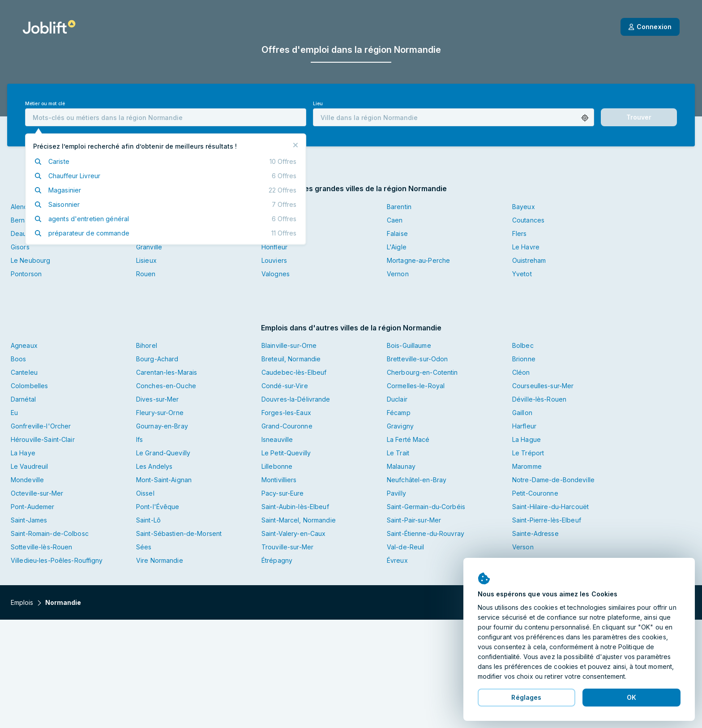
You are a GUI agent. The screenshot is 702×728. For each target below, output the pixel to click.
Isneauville (277, 439)
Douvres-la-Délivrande (296, 399)
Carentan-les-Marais (167, 372)
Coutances (528, 220)
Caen (395, 220)
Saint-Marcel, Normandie (299, 520)
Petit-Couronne (535, 493)
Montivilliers (279, 480)
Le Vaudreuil (29, 466)
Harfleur (524, 426)
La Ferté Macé (408, 439)
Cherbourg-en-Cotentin (422, 372)
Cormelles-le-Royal (416, 386)
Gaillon (522, 413)
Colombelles (29, 386)
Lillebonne (277, 466)
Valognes (276, 274)
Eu (14, 413)
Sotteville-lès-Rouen (41, 547)
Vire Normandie (160, 560)
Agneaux (24, 345)
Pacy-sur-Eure (283, 493)
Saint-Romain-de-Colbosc (50, 533)
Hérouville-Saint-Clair (43, 439)
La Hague (526, 439)
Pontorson (26, 274)
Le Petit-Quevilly (286, 453)
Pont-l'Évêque (158, 507)
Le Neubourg (30, 260)
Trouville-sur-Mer (287, 547)
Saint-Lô (148, 520)
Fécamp (399, 413)
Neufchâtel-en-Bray (417, 480)
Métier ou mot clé (45, 104)
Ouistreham (529, 260)
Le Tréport (528, 453)
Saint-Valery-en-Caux (293, 533)
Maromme (527, 466)
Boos (18, 359)
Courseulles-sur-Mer (543, 386)
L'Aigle (397, 247)
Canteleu (24, 372)
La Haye (23, 453)
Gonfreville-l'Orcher (41, 426)
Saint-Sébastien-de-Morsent (179, 533)
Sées (144, 547)
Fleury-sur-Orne (160, 413)
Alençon (23, 207)
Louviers (274, 260)
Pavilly (396, 493)
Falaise (397, 233)
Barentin (399, 207)
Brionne (524, 359)
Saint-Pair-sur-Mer (414, 520)
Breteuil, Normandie (291, 359)
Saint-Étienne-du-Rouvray (426, 533)
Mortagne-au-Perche (418, 260)
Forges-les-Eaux (286, 413)
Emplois (22, 602)
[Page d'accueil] (49, 27)
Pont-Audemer (32, 507)
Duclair (397, 399)
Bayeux (524, 207)
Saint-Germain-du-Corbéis (426, 507)
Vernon (398, 274)
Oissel (145, 493)
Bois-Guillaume (409, 345)
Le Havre (526, 247)
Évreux (397, 560)
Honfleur (274, 247)
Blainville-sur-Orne (289, 345)
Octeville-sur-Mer (37, 493)
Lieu (318, 104)
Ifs (139, 439)
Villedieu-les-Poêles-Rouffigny (57, 560)
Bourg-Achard (157, 359)
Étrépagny (277, 560)
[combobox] (166, 117)
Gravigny (400, 426)
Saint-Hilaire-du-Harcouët (550, 507)
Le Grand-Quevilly (163, 453)
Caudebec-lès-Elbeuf (294, 372)
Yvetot (522, 274)
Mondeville (27, 480)
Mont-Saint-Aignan (164, 480)
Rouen (146, 274)
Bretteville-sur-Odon (417, 359)
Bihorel (147, 345)
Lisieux (146, 260)
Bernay (21, 220)
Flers (520, 233)
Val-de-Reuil (405, 547)
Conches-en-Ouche (166, 386)
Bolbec (523, 345)
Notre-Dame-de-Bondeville (553, 480)
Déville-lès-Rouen (539, 399)
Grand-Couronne (287, 426)
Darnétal (23, 399)
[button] (585, 118)
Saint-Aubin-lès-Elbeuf (295, 507)
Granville (149, 247)
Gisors (20, 247)
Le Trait (398, 453)
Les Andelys (154, 466)
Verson (523, 547)
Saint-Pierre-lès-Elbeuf (547, 520)
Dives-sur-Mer (158, 399)
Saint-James (29, 520)
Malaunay (401, 466)
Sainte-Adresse (535, 533)
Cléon (521, 372)
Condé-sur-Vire (285, 386)
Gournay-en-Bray (162, 426)
